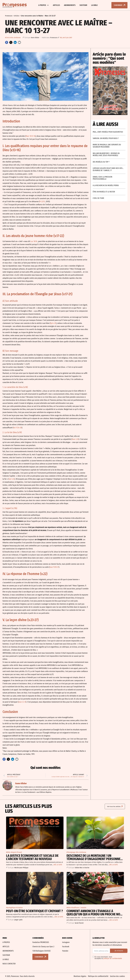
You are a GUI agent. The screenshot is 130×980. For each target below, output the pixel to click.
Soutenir (83, 5)
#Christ (7, 38)
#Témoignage (71, 852)
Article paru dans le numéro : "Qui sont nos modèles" (109, 58)
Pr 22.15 (42, 202)
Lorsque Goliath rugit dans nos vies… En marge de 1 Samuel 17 (108, 169)
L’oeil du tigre (98, 198)
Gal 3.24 (12, 479)
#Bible (8, 852)
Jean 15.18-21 (54, 567)
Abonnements (70, 5)
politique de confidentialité (113, 958)
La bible (94, 5)
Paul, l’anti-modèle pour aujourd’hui (108, 132)
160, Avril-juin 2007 (66, 38)
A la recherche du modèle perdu (106, 185)
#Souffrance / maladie (79, 907)
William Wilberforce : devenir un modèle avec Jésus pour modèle (106, 154)
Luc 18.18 (34, 241)
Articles (56, 5)
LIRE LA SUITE (58, 864)
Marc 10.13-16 (30, 136)
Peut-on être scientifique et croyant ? (34, 911)
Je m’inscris (119, 950)
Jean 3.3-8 (22, 702)
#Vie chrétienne (15, 38)
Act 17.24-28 (18, 428)
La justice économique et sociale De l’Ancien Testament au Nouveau (32, 857)
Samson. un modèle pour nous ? (106, 138)
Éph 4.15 (53, 323)
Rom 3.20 (75, 439)
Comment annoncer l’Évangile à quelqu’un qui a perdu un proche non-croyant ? (95, 914)
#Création (19, 907)
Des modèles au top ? (101, 162)
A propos (44, 5)
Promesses (9, 16)
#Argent (13, 852)
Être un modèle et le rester (104, 192)
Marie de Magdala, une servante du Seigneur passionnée (107, 146)
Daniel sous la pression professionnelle (102, 178)
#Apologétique (11, 907)
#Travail (19, 852)
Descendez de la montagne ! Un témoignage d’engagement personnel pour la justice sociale (94, 859)
